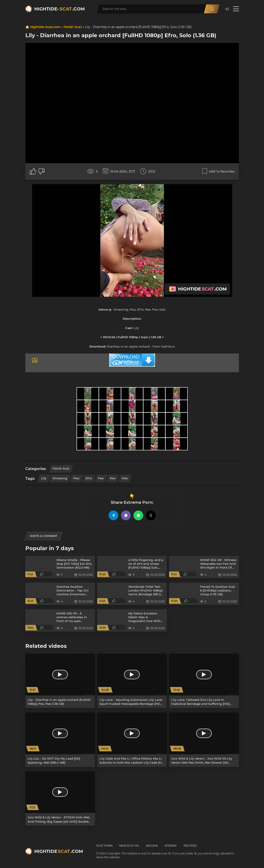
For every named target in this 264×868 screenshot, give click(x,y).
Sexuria (152, 846)
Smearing (60, 478)
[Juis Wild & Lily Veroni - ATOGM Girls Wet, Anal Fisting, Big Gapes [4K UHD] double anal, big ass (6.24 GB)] (60, 799)
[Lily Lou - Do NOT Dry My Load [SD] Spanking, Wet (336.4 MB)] (60, 740)
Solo (125, 478)
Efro (89, 478)
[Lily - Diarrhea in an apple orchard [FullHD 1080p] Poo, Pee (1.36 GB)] (60, 681)
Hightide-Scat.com (45, 27)
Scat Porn (104, 846)
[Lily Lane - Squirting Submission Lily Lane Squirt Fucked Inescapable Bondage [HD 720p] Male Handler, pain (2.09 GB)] (132, 681)
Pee (101, 478)
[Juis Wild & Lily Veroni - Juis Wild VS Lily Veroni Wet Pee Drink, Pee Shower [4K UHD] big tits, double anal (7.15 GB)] (204, 740)
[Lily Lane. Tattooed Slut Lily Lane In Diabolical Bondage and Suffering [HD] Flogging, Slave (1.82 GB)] (204, 681)
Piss (76, 478)
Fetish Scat (73, 27)
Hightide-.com (59, 9)
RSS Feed (190, 846)
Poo (113, 478)
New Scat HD (129, 846)
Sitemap (171, 846)
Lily (44, 478)
